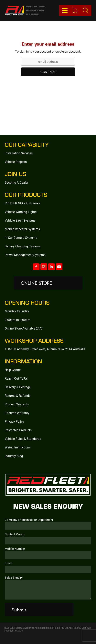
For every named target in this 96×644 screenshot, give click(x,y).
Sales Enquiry (14, 578)
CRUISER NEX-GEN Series (22, 203)
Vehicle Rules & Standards (23, 439)
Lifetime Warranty (17, 413)
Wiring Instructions (18, 447)
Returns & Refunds (18, 396)
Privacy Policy (14, 421)
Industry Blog (14, 456)
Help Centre (13, 370)
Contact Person (15, 534)
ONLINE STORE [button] (36, 283)
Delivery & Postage (18, 387)
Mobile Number (15, 549)
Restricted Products (18, 430)
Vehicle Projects (16, 162)
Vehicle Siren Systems (20, 220)
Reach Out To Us (16, 378)
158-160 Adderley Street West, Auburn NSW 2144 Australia (45, 349)
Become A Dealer (16, 182)
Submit (19, 610)
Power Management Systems (25, 255)
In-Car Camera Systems (21, 238)
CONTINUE (48, 72)
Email (8, 563)
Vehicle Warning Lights (21, 212)
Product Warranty (17, 404)
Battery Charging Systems (23, 246)
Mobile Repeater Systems (22, 229)
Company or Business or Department (29, 520)
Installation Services (19, 153)
